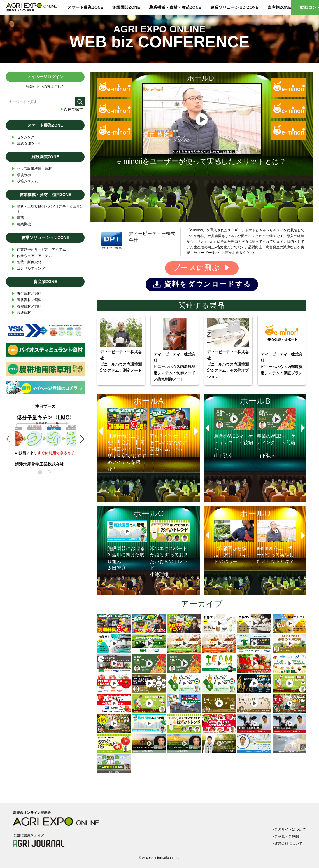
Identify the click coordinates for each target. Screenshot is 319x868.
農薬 (18, 218)
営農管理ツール (27, 143)
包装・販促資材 (27, 262)
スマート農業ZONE (85, 7)
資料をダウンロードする (208, 284)
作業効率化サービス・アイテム (39, 250)
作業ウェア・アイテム (32, 256)
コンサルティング (28, 269)
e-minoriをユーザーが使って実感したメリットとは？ (276, 542)
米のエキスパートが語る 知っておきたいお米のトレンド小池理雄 (170, 549)
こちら (59, 87)
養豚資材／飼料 (27, 300)
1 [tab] (41, 473)
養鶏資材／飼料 (27, 306)
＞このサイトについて (288, 829)
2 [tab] (50, 473)
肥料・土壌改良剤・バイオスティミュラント (48, 209)
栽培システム (25, 181)
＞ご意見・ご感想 (285, 836)
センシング (23, 137)
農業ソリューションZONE (234, 7)
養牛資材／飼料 (27, 294)
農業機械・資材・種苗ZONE (175, 7)
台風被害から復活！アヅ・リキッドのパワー (234, 542)
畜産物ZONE (279, 7)
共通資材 (21, 313)
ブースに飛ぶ (197, 268)
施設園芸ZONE (126, 7)
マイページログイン (45, 77)
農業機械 (21, 224)
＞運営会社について (287, 843)
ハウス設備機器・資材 (32, 169)
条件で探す (71, 109)
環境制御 (21, 175)
